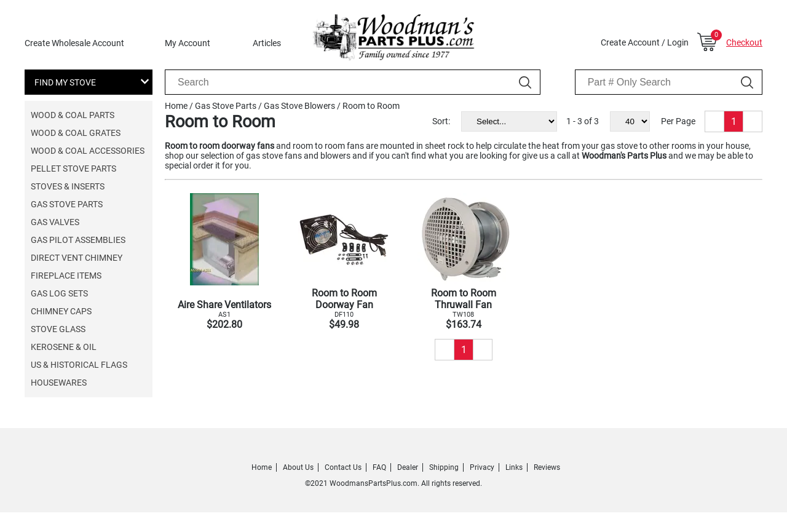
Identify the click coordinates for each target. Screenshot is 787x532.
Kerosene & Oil (64, 347)
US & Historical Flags (79, 365)
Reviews (547, 467)
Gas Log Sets (59, 293)
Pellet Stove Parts (73, 169)
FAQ (379, 467)
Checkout (744, 42)
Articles (267, 43)
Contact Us (343, 467)
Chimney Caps (61, 311)
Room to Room (371, 106)
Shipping (444, 467)
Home (176, 106)
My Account (188, 43)
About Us (298, 467)
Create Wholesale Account (74, 43)
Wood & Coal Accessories (88, 151)
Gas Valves (55, 222)
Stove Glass (58, 329)
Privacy (482, 467)
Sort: (441, 121)
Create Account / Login (645, 42)
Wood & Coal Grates (76, 133)
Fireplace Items (66, 276)
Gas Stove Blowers (299, 106)
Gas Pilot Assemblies (78, 240)
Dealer (408, 467)
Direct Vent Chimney (77, 258)
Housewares (59, 383)
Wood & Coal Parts (73, 115)
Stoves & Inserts (68, 186)
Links (514, 467)
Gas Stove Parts (67, 204)
